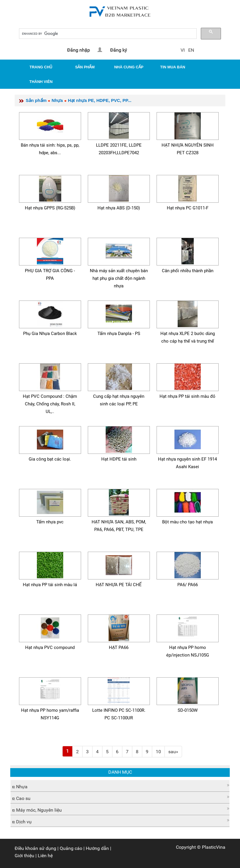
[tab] (120, 786)
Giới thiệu (24, 856)
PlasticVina (214, 847)
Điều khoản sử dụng (35, 848)
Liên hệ (45, 856)
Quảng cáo (71, 848)
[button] (120, 785)
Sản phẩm (36, 100)
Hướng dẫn (97, 848)
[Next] (173, 752)
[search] (107, 34)
